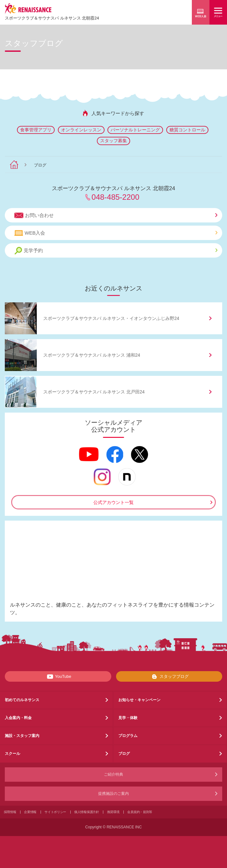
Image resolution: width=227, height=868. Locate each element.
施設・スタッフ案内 (22, 736)
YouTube (58, 677)
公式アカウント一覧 (113, 502)
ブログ (124, 754)
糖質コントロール (187, 130)
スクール (12, 754)
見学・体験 (128, 718)
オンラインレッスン (81, 130)
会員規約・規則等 (140, 812)
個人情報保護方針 (87, 812)
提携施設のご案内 (113, 794)
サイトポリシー (55, 812)
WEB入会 (116, 233)
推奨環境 (113, 812)
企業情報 (30, 812)
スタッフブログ (169, 677)
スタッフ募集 (113, 141)
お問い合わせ (116, 215)
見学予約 (116, 251)
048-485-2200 (115, 197)
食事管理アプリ (36, 130)
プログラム (128, 736)
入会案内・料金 (18, 718)
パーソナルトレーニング (135, 130)
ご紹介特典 (113, 774)
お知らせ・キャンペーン (139, 700)
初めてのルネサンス (22, 700)
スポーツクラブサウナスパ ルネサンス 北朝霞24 (52, 18)
